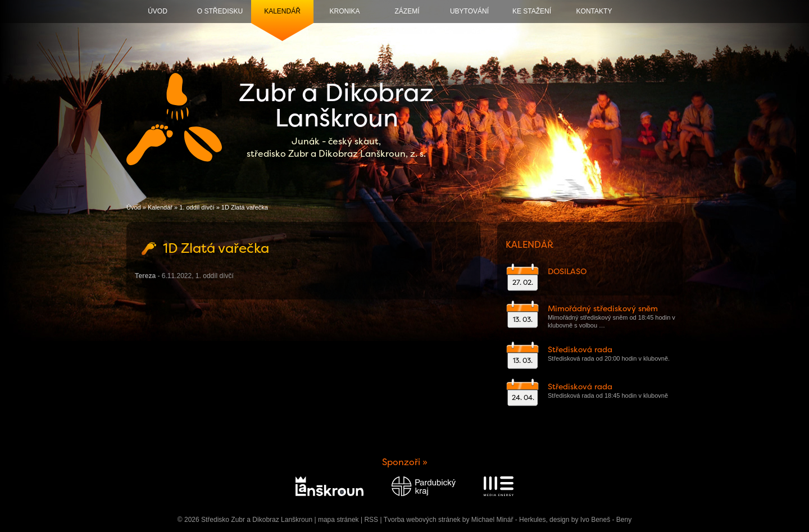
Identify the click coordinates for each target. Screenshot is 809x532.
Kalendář (282, 11)
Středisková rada (580, 349)
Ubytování (469, 11)
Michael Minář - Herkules (509, 520)
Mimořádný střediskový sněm (603, 308)
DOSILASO (567, 271)
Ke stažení (532, 11)
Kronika (344, 11)
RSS (371, 520)
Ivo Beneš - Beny (606, 520)
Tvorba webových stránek (422, 520)
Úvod (158, 11)
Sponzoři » (405, 462)
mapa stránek (338, 520)
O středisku (220, 11)
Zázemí (407, 11)
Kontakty (594, 11)
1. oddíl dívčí (197, 207)
